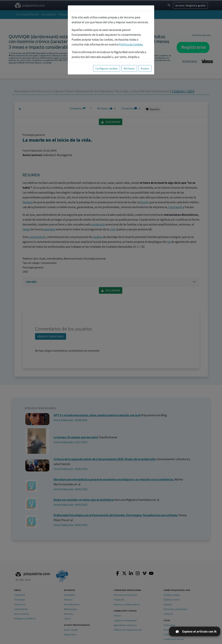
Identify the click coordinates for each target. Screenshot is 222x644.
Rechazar (129, 68)
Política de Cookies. (131, 44)
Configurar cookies (107, 68)
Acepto (145, 68)
